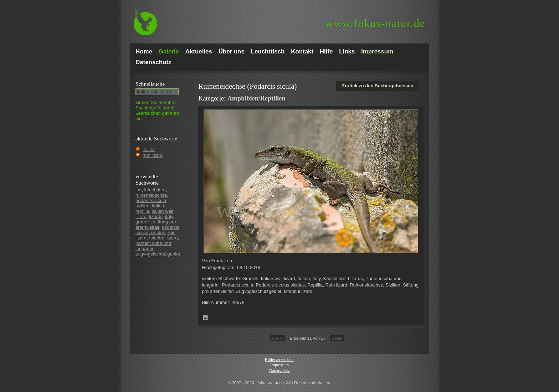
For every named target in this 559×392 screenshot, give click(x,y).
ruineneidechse (151, 195)
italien (149, 149)
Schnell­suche (150, 84)
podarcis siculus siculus (157, 230)
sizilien (142, 206)
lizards (156, 216)
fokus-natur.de (375, 23)
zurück (277, 338)
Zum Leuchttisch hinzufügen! (205, 318)
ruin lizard (153, 155)
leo (139, 190)
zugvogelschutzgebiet (158, 254)
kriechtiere (155, 190)
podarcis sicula (151, 200)
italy (169, 216)
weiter (337, 338)
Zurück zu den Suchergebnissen (378, 86)
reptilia (142, 211)
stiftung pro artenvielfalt (156, 225)
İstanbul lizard (163, 238)
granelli (143, 222)
